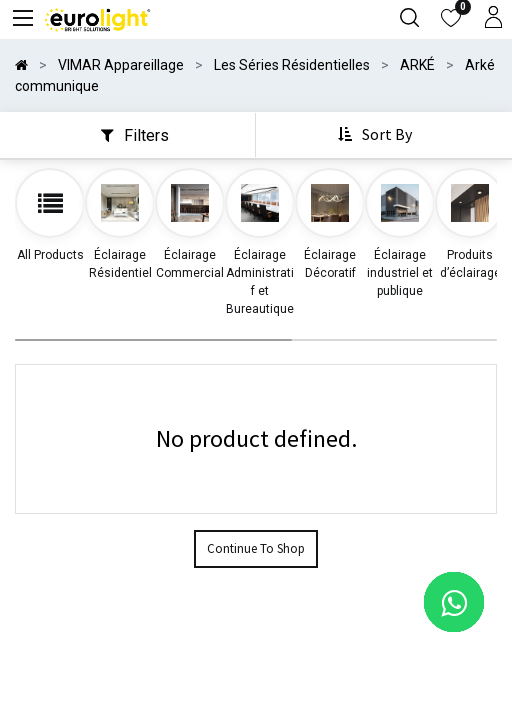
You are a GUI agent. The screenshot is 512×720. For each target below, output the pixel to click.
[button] (377, 135)
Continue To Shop (256, 548)
